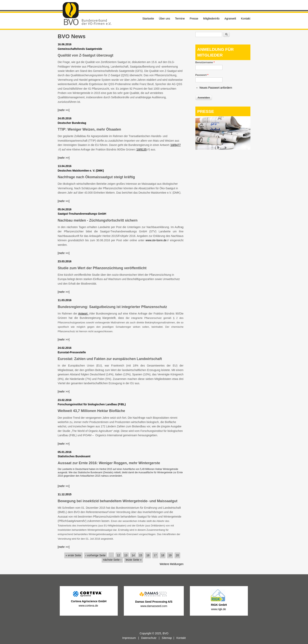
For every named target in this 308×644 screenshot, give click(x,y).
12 (119, 555)
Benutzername (205, 62)
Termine (180, 19)
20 (177, 555)
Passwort (202, 75)
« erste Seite (73, 555)
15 (141, 555)
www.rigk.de (219, 609)
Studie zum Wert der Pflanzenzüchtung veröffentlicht (102, 268)
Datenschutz (149, 638)
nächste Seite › (112, 560)
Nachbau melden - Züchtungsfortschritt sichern (98, 220)
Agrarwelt (230, 19)
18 (163, 555)
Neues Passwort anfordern (216, 88)
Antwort (85, 314)
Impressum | (132, 638)
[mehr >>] (64, 110)
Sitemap (167, 638)
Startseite (148, 19)
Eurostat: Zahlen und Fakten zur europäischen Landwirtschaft (110, 359)
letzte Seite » (134, 560)
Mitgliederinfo (211, 19)
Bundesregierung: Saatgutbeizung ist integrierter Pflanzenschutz (112, 307)
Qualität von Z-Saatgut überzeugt (86, 55)
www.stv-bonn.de (157, 240)
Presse (194, 19)
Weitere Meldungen (171, 564)
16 (148, 555)
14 (133, 555)
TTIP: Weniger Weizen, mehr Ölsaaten (89, 129)
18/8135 (143, 149)
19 (170, 555)
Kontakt (246, 19)
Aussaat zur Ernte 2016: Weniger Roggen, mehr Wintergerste (109, 463)
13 (126, 555)
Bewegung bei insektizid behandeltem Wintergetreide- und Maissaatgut (118, 501)
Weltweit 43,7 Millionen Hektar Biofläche (91, 411)
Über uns (164, 19)
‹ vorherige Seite (96, 555)
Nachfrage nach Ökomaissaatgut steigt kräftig (96, 177)
